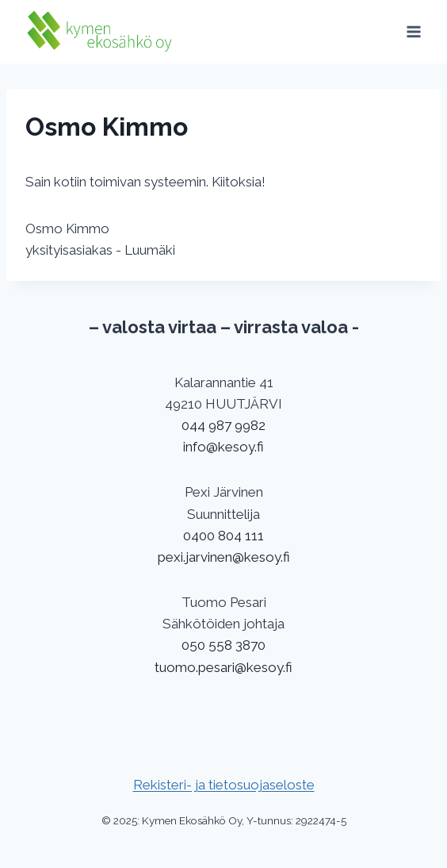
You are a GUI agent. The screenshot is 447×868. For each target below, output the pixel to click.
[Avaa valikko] (413, 31)
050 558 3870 (223, 645)
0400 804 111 (223, 536)
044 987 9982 (223, 425)
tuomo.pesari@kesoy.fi (223, 667)
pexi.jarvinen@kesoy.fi (224, 557)
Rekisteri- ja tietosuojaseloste (224, 785)
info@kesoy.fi (223, 447)
